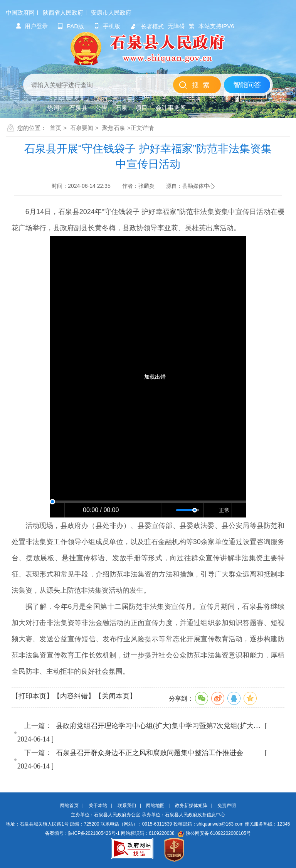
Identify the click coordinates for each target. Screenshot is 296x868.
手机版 (107, 26)
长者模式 (147, 26)
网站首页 (69, 806)
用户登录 (32, 26)
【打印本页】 (32, 696)
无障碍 (176, 26)
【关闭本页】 (116, 696)
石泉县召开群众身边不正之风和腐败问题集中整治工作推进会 (150, 753)
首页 (55, 128)
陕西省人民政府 (63, 13)
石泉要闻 (82, 128)
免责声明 (227, 806)
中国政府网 (20, 13)
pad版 (71, 26)
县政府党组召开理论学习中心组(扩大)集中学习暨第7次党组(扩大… (158, 726)
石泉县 (78, 108)
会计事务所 (171, 108)
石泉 (121, 108)
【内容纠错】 (74, 696)
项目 (141, 108)
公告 (101, 108)
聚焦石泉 (114, 128)
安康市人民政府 (111, 13)
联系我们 (127, 806)
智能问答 (247, 85)
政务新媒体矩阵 (191, 806)
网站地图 (155, 806)
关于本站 (98, 806)
